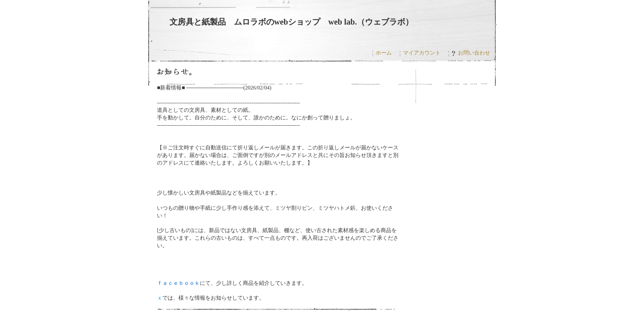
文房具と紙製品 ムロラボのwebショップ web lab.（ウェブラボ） (291, 22)
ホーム (384, 53)
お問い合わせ (471, 53)
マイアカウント (422, 53)
